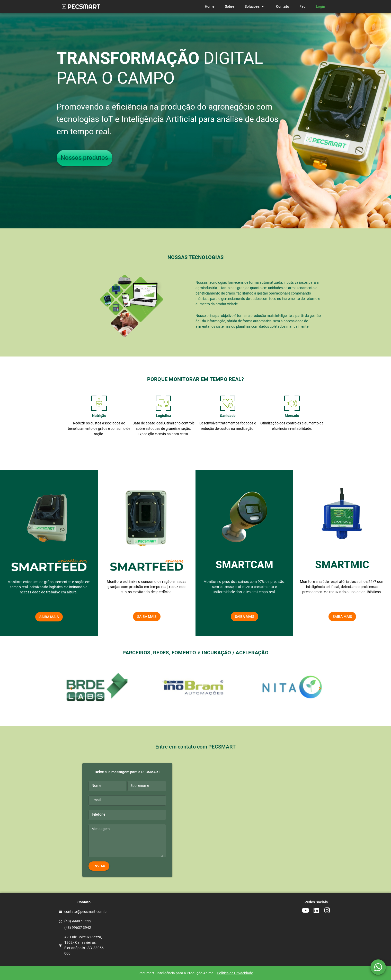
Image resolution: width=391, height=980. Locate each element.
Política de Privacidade (235, 973)
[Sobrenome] (147, 786)
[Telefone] (127, 815)
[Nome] (107, 786)
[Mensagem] (127, 842)
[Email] (127, 800)
